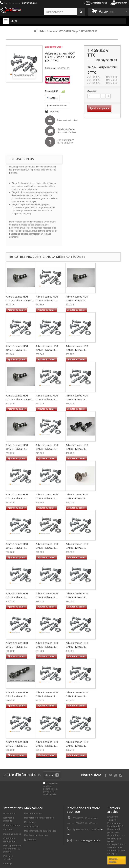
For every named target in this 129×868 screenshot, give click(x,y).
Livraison (8, 830)
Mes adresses (31, 827)
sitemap (7, 864)
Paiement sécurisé (61, 120)
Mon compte (34, 808)
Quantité (92, 91)
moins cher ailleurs (57, 106)
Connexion (122, 3)
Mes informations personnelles (40, 831)
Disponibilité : (52, 91)
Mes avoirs (30, 822)
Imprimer (55, 111)
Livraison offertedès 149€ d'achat (60, 131)
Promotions (9, 813)
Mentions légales (12, 834)
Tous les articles (113, 860)
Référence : (51, 68)
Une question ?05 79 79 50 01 (59, 142)
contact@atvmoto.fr (90, 841)
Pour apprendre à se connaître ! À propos (12, 849)
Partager (52, 98)
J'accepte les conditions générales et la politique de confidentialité (51, 789)
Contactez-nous (99, 3)
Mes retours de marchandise (39, 818)
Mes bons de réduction (36, 835)
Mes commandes (33, 813)
